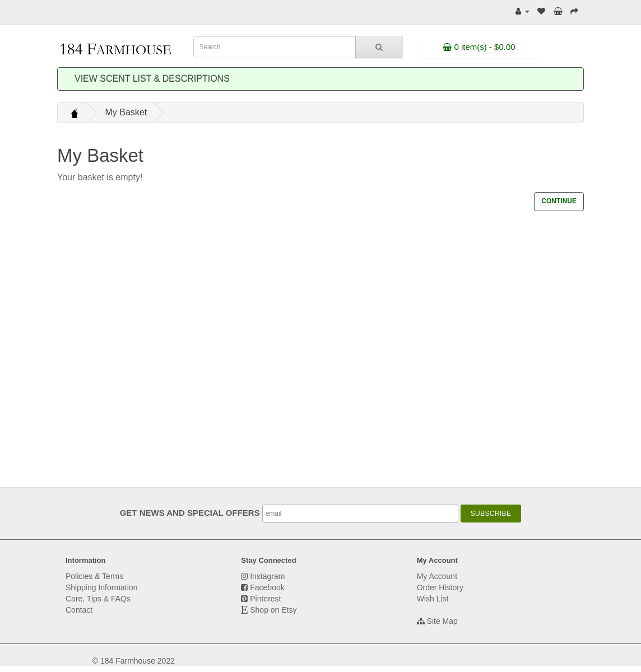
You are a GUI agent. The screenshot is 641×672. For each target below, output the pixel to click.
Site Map (442, 621)
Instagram (267, 576)
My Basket (126, 112)
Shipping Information (101, 587)
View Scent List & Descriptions (152, 79)
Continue (559, 201)
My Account (437, 576)
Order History (440, 587)
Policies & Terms (94, 576)
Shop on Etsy (273, 610)
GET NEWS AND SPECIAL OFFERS (191, 513)
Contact (79, 610)
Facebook (267, 587)
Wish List (433, 599)
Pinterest (265, 599)
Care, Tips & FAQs (98, 599)
